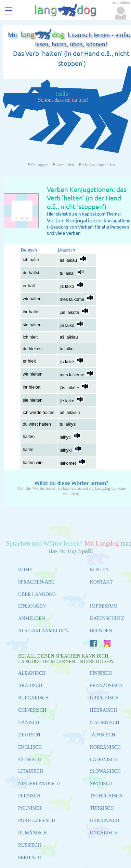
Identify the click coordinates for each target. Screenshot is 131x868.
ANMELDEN (32, 618)
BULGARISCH (33, 698)
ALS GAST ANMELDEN (43, 631)
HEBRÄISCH (103, 710)
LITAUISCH (31, 771)
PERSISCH (29, 796)
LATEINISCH (104, 760)
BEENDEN (101, 631)
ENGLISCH (30, 747)
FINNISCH (101, 673)
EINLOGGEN (32, 606)
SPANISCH (101, 784)
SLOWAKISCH (105, 771)
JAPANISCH (103, 735)
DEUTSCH (29, 735)
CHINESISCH (32, 710)
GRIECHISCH (104, 698)
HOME (25, 570)
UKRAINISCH (105, 821)
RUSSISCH (30, 845)
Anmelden (63, 165)
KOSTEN (99, 570)
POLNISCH (30, 808)
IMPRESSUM (104, 606)
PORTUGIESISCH (37, 821)
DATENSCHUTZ (107, 618)
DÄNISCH (29, 723)
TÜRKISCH (102, 808)
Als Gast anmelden (97, 165)
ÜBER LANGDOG (37, 594)
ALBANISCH (32, 673)
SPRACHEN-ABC (36, 582)
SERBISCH (30, 858)
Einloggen (38, 165)
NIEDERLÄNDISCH (39, 784)
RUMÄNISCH (32, 833)
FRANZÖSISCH (106, 686)
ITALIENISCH (105, 723)
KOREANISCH (105, 747)
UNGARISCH (104, 833)
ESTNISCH (30, 760)
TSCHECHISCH (106, 796)
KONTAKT (101, 582)
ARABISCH (30, 686)
